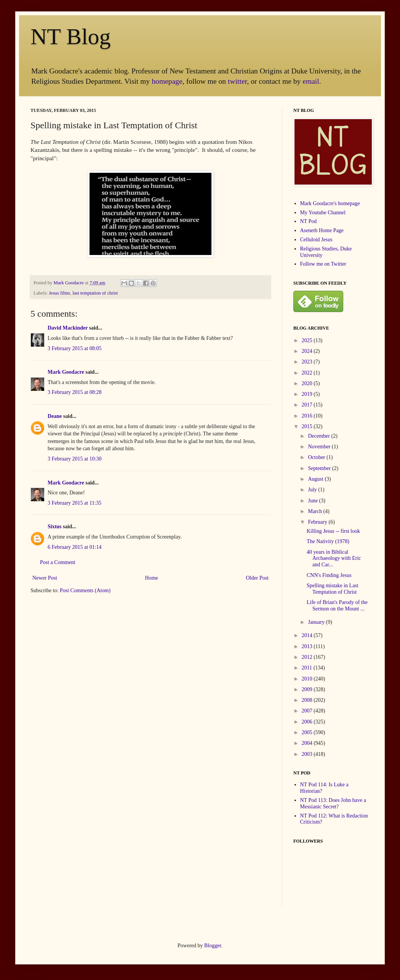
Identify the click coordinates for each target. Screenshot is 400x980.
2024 (308, 351)
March (315, 511)
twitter (237, 81)
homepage (167, 81)
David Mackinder (68, 328)
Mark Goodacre (69, 283)
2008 (308, 700)
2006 (308, 722)
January (317, 622)
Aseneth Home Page (322, 230)
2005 (308, 732)
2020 (308, 383)
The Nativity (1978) (328, 541)
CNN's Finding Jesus (329, 575)
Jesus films (59, 293)
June (313, 501)
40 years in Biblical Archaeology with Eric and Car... (334, 559)
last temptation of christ (95, 293)
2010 (308, 679)
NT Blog (71, 37)
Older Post (258, 578)
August (316, 479)
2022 (308, 373)
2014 (308, 635)
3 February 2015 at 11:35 (74, 503)
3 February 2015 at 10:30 (75, 459)
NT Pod (309, 221)
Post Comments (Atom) (85, 590)
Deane (55, 416)
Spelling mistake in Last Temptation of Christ (333, 589)
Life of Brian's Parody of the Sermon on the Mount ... (337, 606)
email (311, 81)
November (320, 447)
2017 (308, 405)
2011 (308, 668)
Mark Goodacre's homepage (330, 203)
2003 (308, 754)
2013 (308, 646)
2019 (308, 394)
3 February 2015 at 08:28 (75, 392)
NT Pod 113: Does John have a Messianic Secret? (333, 803)
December (319, 436)
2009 (308, 689)
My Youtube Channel (323, 213)
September (320, 468)
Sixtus (55, 527)
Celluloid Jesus (316, 240)
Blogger (213, 946)
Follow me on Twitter (323, 264)
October (317, 457)
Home (152, 578)
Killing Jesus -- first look (333, 531)
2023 (308, 362)
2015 (308, 426)
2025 (308, 340)
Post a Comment (58, 562)
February (318, 522)
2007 (308, 711)
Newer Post (45, 578)
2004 (308, 743)
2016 (308, 416)
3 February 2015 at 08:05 (75, 348)
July (313, 490)
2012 (308, 657)
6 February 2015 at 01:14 (75, 547)
